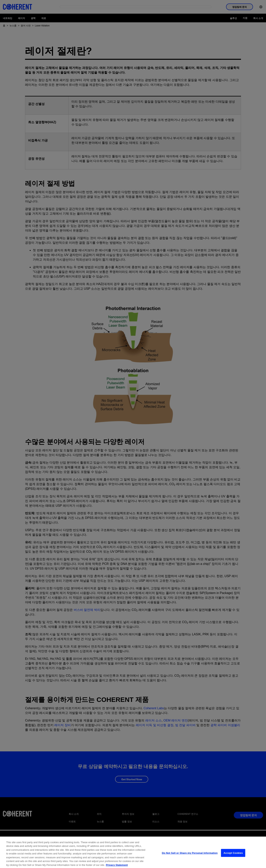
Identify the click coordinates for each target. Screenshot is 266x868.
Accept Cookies (233, 857)
